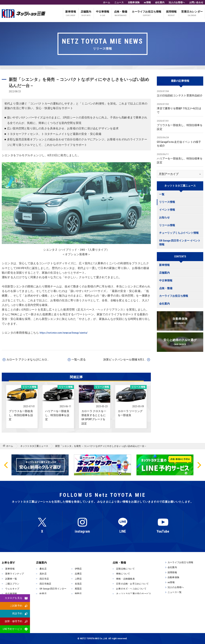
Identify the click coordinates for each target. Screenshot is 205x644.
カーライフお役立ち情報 (147, 14)
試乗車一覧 (11, 579)
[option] (102, 465)
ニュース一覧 (175, 592)
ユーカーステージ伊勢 (51, 603)
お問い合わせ (196, 2)
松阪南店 (79, 609)
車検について (123, 574)
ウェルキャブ (12, 589)
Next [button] (199, 465)
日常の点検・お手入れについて (132, 584)
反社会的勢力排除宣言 (76, 624)
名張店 (78, 584)
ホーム (107, 2)
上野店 (78, 579)
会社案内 (160, 2)
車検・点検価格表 (125, 579)
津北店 (43, 599)
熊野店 (78, 594)
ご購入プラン (12, 584)
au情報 (147, 2)
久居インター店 (83, 603)
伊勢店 (78, 569)
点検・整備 (121, 14)
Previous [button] (6, 465)
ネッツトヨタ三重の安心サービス (134, 594)
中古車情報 (103, 14)
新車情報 (71, 14)
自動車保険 (134, 2)
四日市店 (44, 579)
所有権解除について (106, 624)
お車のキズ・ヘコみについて (131, 589)
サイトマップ (132, 624)
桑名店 (43, 569)
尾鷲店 (78, 589)
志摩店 (78, 574)
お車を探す (8, 563)
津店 (77, 599)
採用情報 (171, 14)
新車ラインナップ (15, 574)
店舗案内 (86, 14)
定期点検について (125, 569)
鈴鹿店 (43, 594)
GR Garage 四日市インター (53, 589)
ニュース (119, 2)
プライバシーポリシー (45, 624)
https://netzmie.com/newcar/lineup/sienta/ (64, 333)
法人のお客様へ (177, 2)
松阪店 (43, 609)
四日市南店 (45, 584)
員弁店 (43, 574)
